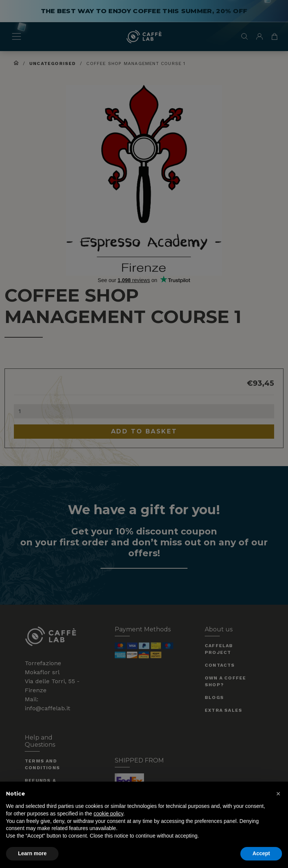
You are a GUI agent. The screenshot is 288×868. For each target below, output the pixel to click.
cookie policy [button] (108, 814)
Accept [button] (261, 853)
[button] (278, 794)
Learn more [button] (32, 853)
